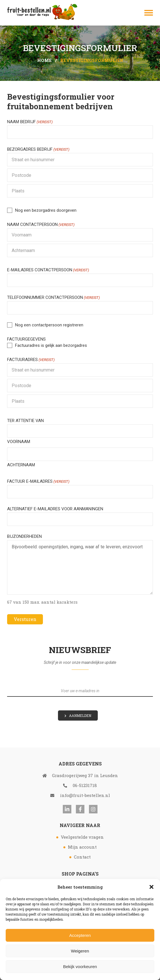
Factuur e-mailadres (38, 481)
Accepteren (80, 935)
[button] (151, 887)
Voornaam (19, 442)
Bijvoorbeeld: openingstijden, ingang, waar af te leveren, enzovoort (80, 567)
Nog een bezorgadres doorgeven (46, 210)
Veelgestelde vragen (82, 837)
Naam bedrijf (30, 122)
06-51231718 (80, 785)
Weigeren (80, 951)
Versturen (25, 619)
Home (44, 60)
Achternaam (21, 465)
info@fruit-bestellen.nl (80, 795)
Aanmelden (80, 715)
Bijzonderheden (24, 536)
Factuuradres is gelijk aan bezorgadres (51, 345)
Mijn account (82, 847)
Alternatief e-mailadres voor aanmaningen (55, 509)
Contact (82, 857)
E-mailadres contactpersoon (48, 270)
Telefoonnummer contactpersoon (53, 298)
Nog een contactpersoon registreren (49, 325)
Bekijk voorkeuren (80, 967)
